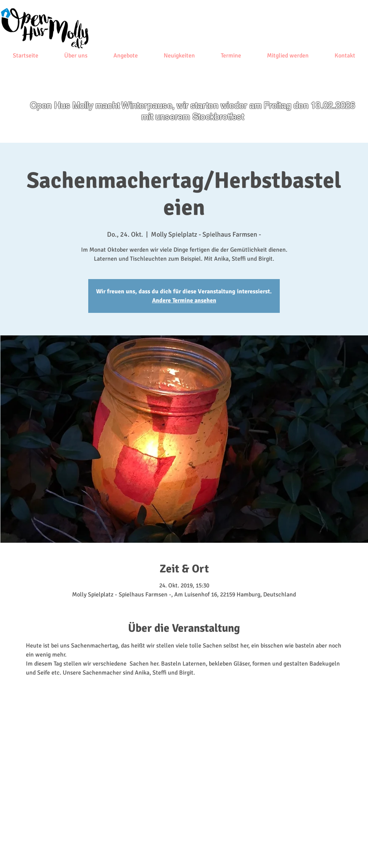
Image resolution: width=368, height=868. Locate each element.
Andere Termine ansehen (184, 300)
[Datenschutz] (108, 850)
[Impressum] (75, 850)
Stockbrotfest (218, 117)
